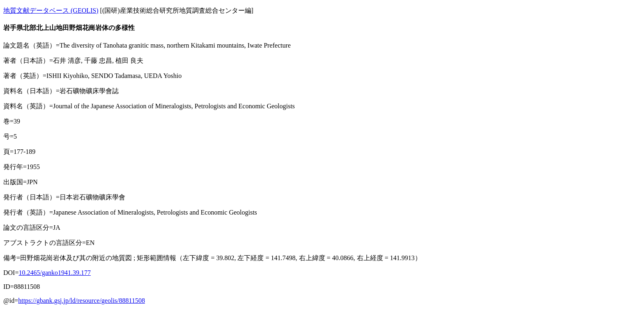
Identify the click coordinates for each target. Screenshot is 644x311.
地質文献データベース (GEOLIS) (51, 10)
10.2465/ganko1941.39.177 (55, 273)
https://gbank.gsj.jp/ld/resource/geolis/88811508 (82, 301)
